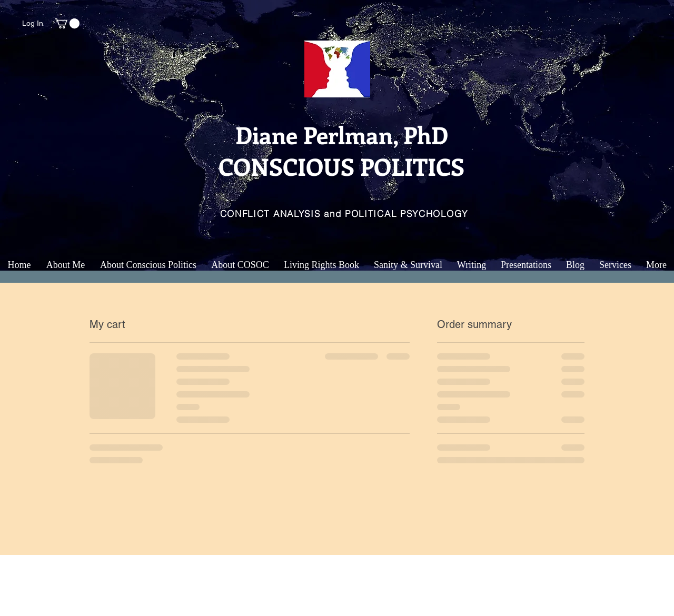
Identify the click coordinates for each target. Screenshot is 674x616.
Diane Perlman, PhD (342, 135)
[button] (67, 23)
